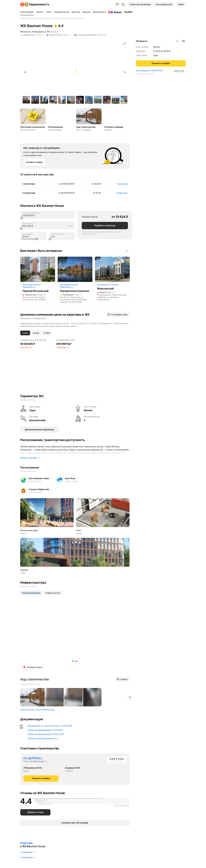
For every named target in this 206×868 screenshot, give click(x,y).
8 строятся (149, 74)
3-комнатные (27, 857)
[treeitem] (28, 12)
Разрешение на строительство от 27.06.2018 (50, 726)
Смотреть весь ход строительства (37, 710)
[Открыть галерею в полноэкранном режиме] (125, 44)
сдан (156, 55)
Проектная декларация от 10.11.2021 (45, 730)
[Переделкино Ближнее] (75, 269)
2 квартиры (122, 193)
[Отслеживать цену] (118, 315)
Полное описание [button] (30, 458)
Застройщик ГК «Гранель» (108, 285)
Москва (24, 32)
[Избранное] (117, 4)
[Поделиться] (178, 41)
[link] (181, 4)
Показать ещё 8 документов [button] (43, 738)
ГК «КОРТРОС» (33, 758)
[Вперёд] (125, 72)
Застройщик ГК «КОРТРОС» (150, 71)
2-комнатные (27, 852)
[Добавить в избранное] (183, 41)
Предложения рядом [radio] (31, 593)
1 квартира (122, 184)
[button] (123, 4)
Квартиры (26, 843)
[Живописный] (112, 269)
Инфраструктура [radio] (53, 593)
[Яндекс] (22, 4)
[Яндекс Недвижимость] (37, 4)
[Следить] (123, 679)
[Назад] (25, 72)
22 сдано (140, 74)
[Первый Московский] (38, 269)
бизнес (157, 47)
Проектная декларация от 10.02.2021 (46, 734)
